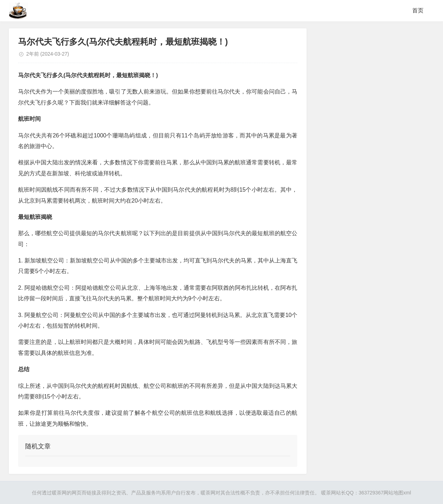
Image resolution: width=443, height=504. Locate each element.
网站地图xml (397, 493)
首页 (418, 10)
